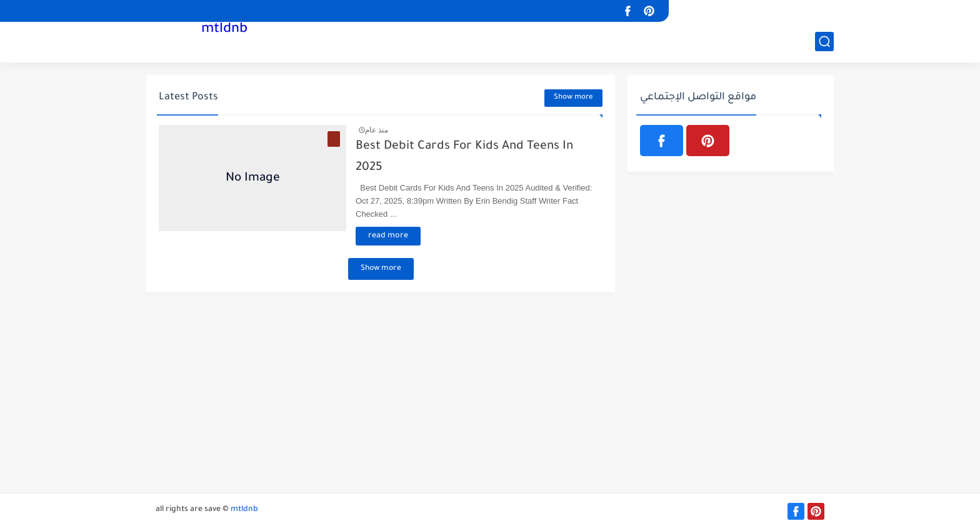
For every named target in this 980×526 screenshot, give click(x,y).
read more (388, 236)
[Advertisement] (490, 399)
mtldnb (224, 30)
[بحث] (824, 42)
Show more (573, 98)
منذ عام (377, 130)
